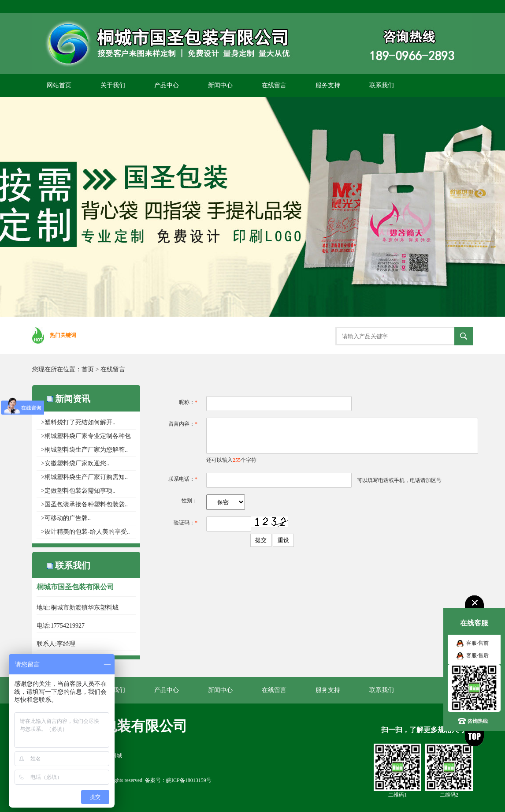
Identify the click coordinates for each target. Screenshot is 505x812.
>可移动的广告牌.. (66, 518)
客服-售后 (478, 655)
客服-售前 (478, 643)
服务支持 (328, 85)
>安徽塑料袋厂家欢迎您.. (75, 463)
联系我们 (382, 85)
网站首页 (59, 85)
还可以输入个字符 (231, 460)
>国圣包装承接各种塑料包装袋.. (84, 504)
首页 (88, 369)
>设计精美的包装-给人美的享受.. (85, 532)
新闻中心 (220, 85)
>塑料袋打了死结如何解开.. (78, 422)
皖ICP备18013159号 (189, 780)
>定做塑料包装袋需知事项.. (78, 491)
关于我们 (113, 85)
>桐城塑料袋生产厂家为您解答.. (84, 450)
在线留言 (274, 85)
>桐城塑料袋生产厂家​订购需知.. (84, 477)
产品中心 (167, 85)
